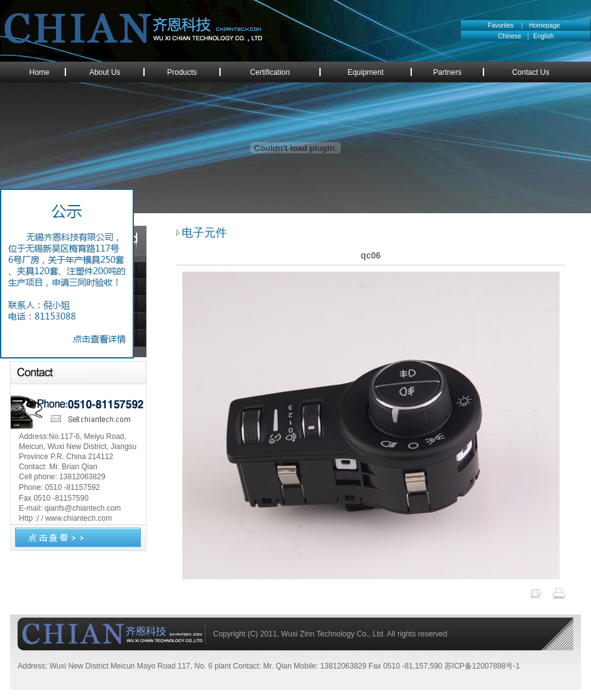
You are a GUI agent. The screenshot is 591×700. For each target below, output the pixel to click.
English (544, 36)
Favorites (501, 25)
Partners (447, 72)
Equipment (366, 72)
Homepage (545, 25)
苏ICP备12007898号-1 (482, 666)
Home (40, 72)
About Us (105, 72)
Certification (270, 72)
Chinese (513, 36)
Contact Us (530, 72)
